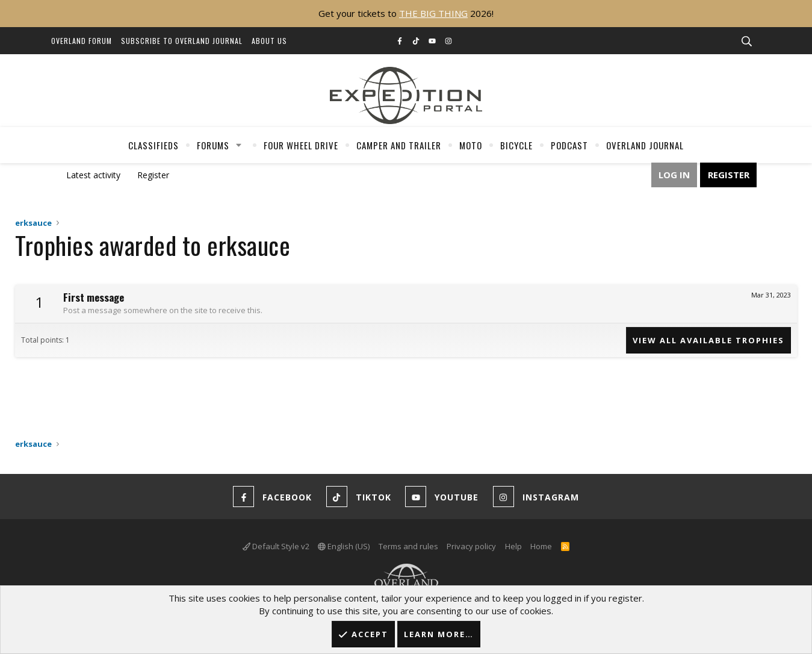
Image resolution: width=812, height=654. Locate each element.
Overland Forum (82, 41)
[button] (238, 145)
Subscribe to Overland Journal (182, 41)
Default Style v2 (276, 546)
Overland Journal (645, 145)
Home (541, 546)
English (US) (344, 546)
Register (153, 175)
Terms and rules (408, 546)
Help (513, 546)
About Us (269, 41)
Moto (471, 145)
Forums (213, 145)
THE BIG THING (433, 13)
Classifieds (153, 145)
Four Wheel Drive (301, 145)
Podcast (569, 145)
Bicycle (516, 145)
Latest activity (93, 175)
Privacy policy (471, 546)
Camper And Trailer (399, 145)
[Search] (747, 42)
